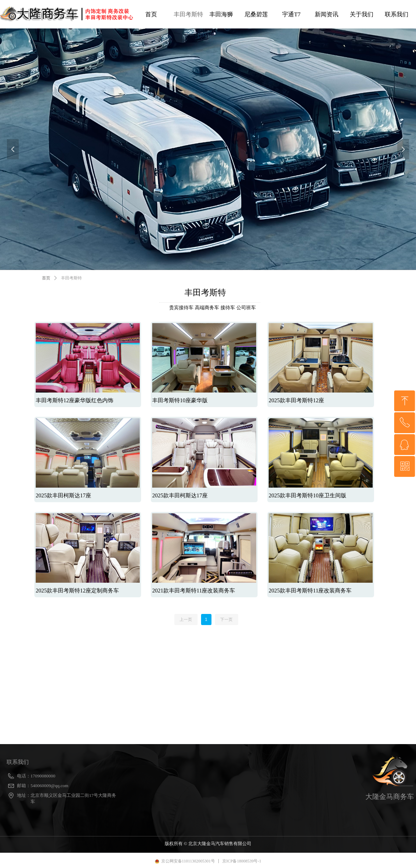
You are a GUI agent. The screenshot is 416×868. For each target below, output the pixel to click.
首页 (46, 278)
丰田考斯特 (71, 278)
